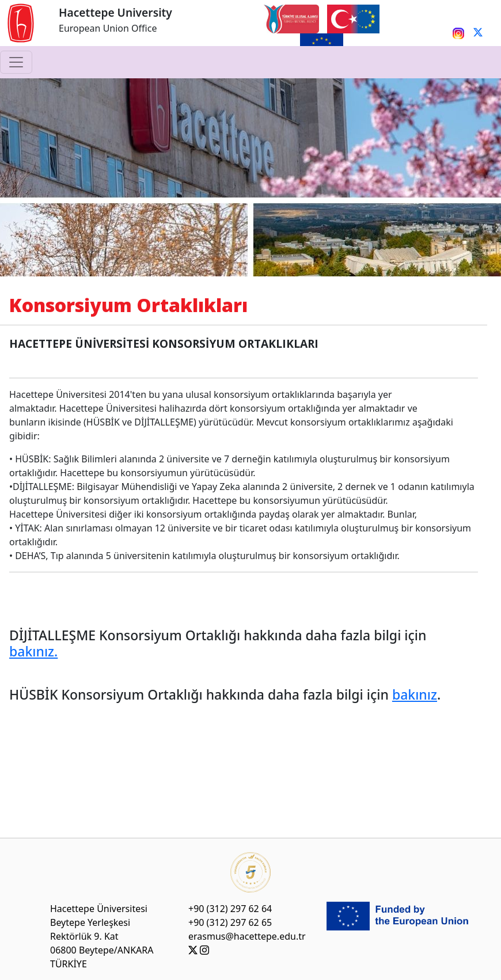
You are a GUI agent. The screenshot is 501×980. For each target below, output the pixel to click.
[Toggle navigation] (16, 62)
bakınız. (33, 651)
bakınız (415, 694)
